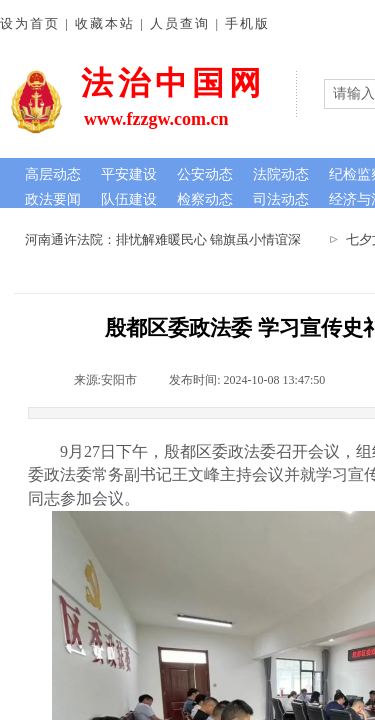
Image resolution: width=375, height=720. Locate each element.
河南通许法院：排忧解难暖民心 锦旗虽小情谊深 (165, 239)
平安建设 (129, 174)
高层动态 (53, 174)
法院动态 (281, 174)
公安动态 (205, 174)
